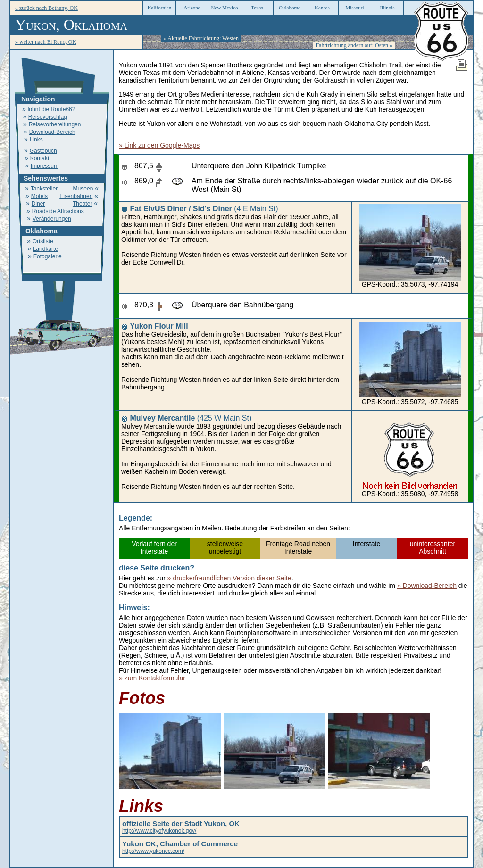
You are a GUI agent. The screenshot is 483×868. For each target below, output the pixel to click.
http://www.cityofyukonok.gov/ (181, 827)
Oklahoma (290, 8)
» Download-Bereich (427, 586)
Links (36, 140)
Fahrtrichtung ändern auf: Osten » (354, 45)
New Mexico (224, 8)
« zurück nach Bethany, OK (46, 8)
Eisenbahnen (76, 196)
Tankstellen (45, 189)
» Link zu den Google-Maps (159, 145)
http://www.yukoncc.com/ (180, 848)
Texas (257, 8)
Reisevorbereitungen (55, 124)
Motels (39, 196)
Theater (82, 204)
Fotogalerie (48, 256)
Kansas (322, 8)
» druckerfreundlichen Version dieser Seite (229, 578)
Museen (83, 189)
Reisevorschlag (48, 117)
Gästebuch (43, 151)
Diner (38, 204)
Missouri (354, 8)
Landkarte (46, 249)
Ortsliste (43, 241)
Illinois (387, 8)
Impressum (45, 166)
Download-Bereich (52, 132)
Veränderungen (52, 219)
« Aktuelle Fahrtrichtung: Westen (201, 38)
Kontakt (40, 158)
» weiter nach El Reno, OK (46, 42)
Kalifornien (160, 8)
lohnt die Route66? (52, 109)
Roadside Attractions (58, 211)
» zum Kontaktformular (152, 678)
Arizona (192, 8)
